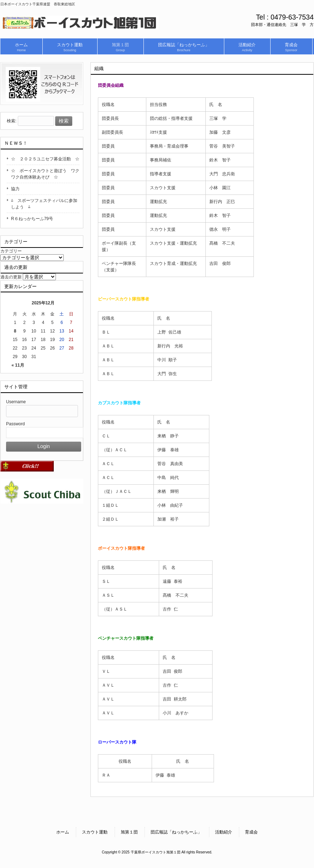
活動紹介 (224, 832)
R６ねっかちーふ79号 (32, 219)
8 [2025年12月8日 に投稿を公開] (15, 331)
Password (15, 424)
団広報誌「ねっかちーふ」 (176, 832)
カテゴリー (11, 251)
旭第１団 (129, 832)
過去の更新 (11, 277)
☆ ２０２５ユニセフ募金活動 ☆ (45, 159)
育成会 (251, 832)
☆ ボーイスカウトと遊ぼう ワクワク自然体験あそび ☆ (45, 174)
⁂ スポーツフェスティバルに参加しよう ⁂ (44, 204)
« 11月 (18, 365)
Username (16, 402)
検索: (12, 121)
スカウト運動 (95, 832)
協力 (15, 189)
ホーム (63, 832)
